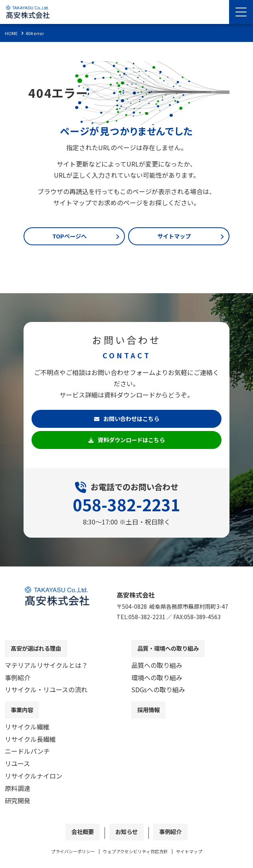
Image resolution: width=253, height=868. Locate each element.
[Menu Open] (241, 12)
